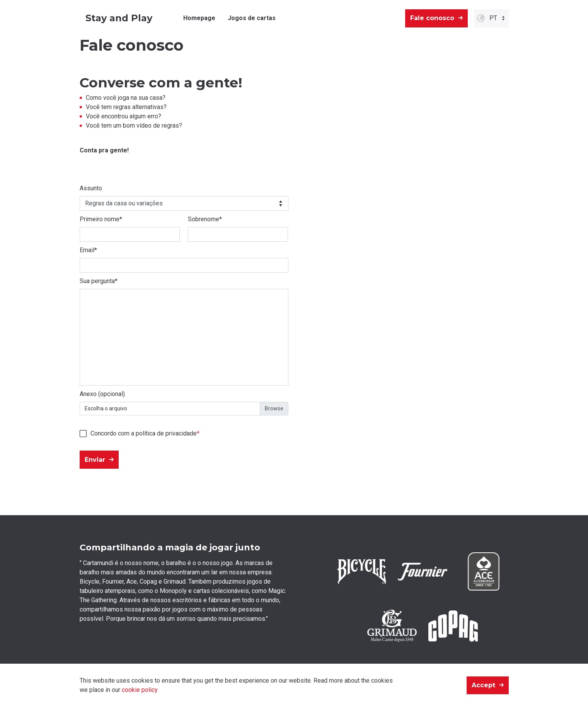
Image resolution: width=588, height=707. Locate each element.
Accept (483, 685)
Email (88, 250)
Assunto (91, 188)
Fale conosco (432, 18)
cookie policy (140, 690)
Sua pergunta (99, 281)
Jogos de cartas (252, 18)
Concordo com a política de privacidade (144, 433)
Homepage (199, 18)
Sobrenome (205, 219)
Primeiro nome (101, 219)
